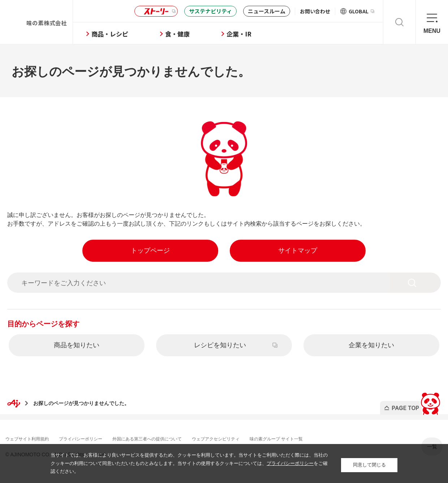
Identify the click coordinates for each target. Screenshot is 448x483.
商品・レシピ (134, 34)
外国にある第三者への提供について (169, 438)
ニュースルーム (267, 11)
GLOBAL (361, 11)
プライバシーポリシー (93, 438)
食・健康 (202, 34)
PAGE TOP (410, 401)
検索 (399, 22)
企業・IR (263, 34)
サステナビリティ (210, 11)
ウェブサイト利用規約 (33, 438)
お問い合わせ (315, 11)
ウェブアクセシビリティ (247, 438)
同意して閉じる (369, 463)
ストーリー (155, 11)
